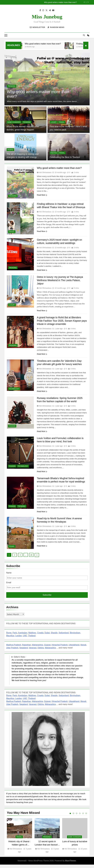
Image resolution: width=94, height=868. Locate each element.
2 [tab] (73, 817)
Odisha (41, 651)
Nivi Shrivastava (45, 173)
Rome (9, 636)
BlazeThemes (70, 864)
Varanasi (33, 651)
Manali (83, 648)
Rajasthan (27, 648)
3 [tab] (77, 817)
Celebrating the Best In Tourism (65, 157)
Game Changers (14, 122)
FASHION (12, 426)
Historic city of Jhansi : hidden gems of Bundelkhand (19, 848)
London (19, 639)
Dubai (47, 636)
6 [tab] (86, 817)
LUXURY (54, 122)
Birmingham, (75, 636)
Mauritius (10, 639)
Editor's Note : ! (48, 672)
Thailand (32, 639)
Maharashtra (38, 648)
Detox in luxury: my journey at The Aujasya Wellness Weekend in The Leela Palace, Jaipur (60, 280)
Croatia (40, 636)
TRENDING (12, 86)
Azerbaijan (23, 636)
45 (31, 558)
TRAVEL (62, 122)
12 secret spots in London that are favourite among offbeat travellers (47, 848)
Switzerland (64, 636)
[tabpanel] (19, 839)
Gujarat (47, 648)
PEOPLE (10, 150)
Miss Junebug (47, 17)
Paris (15, 636)
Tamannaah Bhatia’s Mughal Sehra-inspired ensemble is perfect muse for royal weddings (62, 482)
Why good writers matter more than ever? (60, 2)
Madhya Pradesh (14, 648)
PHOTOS (54, 153)
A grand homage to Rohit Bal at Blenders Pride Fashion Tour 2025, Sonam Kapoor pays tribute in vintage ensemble (62, 321)
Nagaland (24, 651)
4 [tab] (80, 817)
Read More (42, 195)
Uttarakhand (74, 648)
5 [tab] (83, 817)
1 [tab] (70, 817)
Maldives (32, 636)
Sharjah (54, 636)
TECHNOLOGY (14, 389)
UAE (25, 639)
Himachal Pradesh (60, 648)
